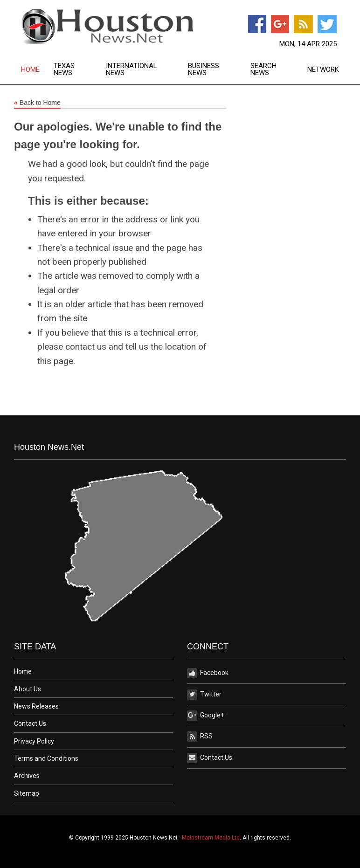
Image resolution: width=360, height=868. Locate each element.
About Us (28, 689)
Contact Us (30, 723)
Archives (27, 776)
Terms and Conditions (46, 758)
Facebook (208, 673)
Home (30, 70)
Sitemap (27, 793)
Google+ (206, 716)
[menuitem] (37, 69)
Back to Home (37, 103)
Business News (204, 69)
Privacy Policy (34, 741)
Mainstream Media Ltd (211, 838)
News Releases (36, 706)
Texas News (64, 69)
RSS (200, 737)
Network (323, 70)
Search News (263, 69)
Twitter (204, 695)
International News (132, 69)
